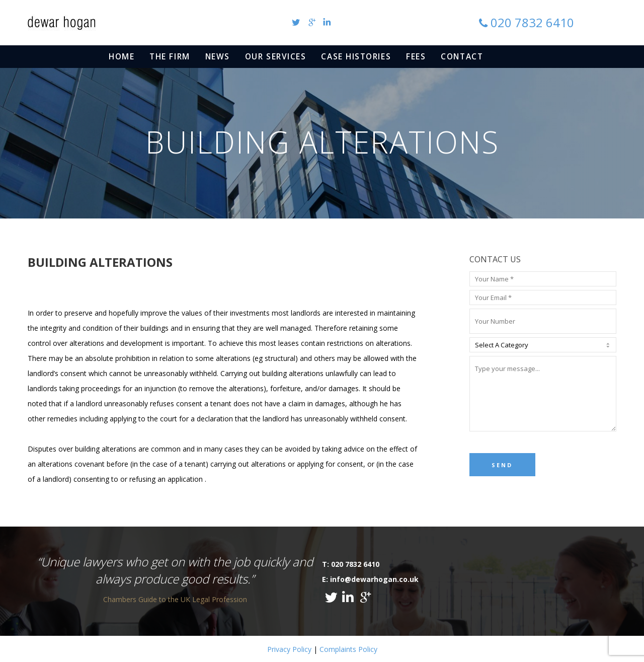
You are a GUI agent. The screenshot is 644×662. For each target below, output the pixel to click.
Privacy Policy (289, 649)
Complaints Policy (348, 649)
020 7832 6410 (532, 22)
